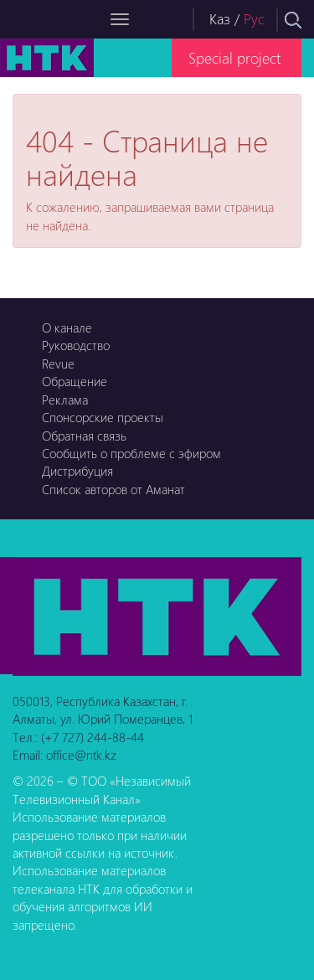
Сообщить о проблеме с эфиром (131, 453)
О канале (67, 328)
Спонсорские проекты (103, 417)
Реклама (65, 400)
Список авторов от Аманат (113, 489)
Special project (234, 57)
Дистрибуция (77, 471)
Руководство (76, 345)
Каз (220, 19)
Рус (254, 19)
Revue (58, 364)
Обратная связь (84, 436)
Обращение (75, 381)
